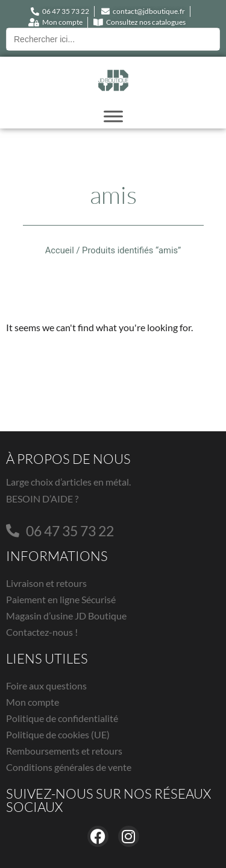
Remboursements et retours (64, 751)
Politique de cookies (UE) (58, 734)
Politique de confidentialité (62, 718)
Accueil (60, 250)
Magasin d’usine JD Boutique (66, 616)
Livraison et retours (46, 583)
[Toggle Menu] (113, 116)
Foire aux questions (46, 686)
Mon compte (33, 702)
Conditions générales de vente (69, 767)
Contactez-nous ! (42, 632)
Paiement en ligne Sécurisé (61, 599)
